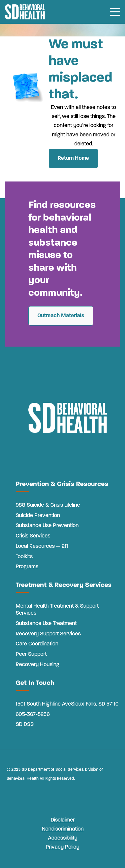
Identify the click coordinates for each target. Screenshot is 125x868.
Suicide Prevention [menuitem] (38, 516)
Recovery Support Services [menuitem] (48, 634)
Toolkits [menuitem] (24, 557)
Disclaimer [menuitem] (63, 820)
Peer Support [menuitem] (31, 654)
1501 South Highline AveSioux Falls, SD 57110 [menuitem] (67, 704)
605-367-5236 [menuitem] (33, 715)
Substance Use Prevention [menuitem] (47, 526)
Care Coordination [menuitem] (37, 644)
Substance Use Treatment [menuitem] (46, 624)
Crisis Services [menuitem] (33, 536)
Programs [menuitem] (27, 567)
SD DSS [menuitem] (25, 725)
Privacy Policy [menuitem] (62, 847)
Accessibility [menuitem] (63, 838)
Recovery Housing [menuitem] (37, 665)
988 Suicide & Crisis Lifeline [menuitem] (48, 505)
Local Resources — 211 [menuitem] (42, 546)
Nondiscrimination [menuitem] (63, 829)
